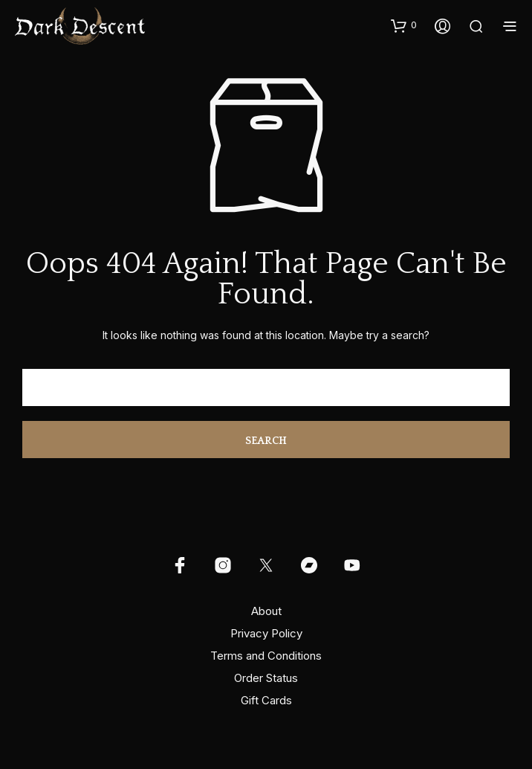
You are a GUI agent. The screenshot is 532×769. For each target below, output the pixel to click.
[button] (404, 25)
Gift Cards (266, 700)
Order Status (266, 678)
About (266, 611)
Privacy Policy (266, 633)
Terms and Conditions (266, 656)
